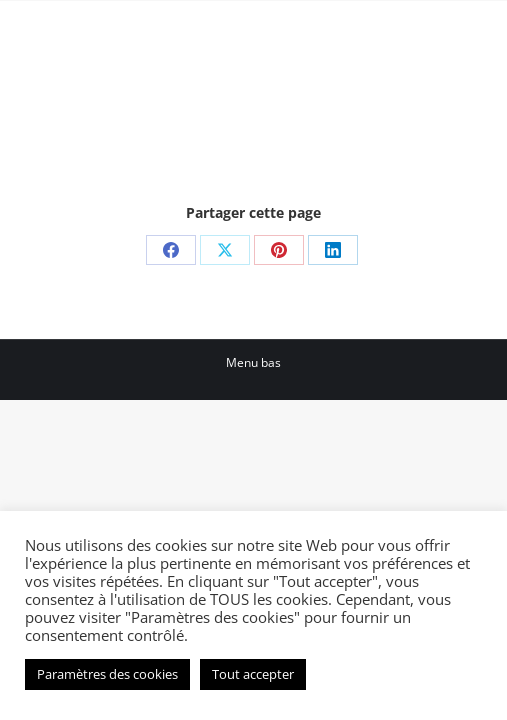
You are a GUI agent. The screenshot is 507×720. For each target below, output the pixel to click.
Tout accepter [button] (253, 674)
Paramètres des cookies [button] (107, 674)
